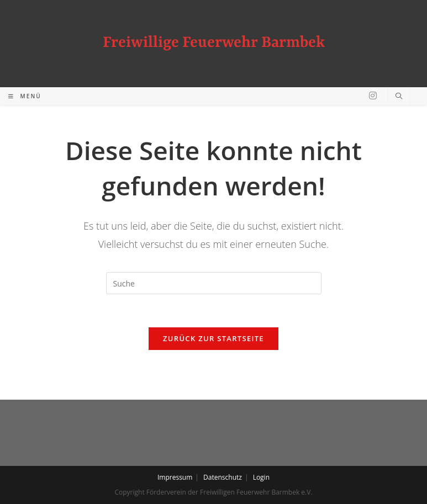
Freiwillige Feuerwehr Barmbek (214, 43)
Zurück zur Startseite (213, 338)
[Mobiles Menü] (25, 96)
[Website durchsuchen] (399, 97)
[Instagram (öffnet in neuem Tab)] (373, 96)
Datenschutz (223, 477)
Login (261, 477)
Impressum (175, 477)
